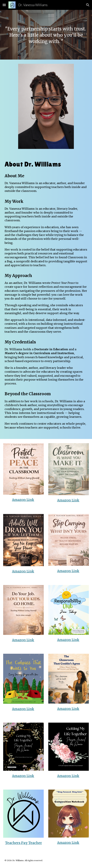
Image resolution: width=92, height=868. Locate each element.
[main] (46, 35)
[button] (4, 5)
